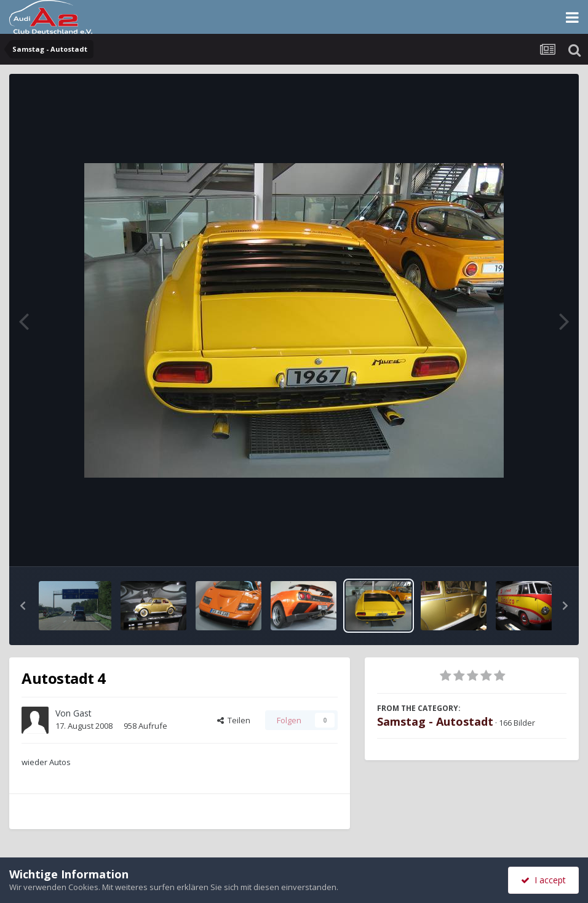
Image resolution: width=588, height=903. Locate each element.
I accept (543, 880)
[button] (23, 606)
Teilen (234, 720)
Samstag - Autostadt (435, 721)
